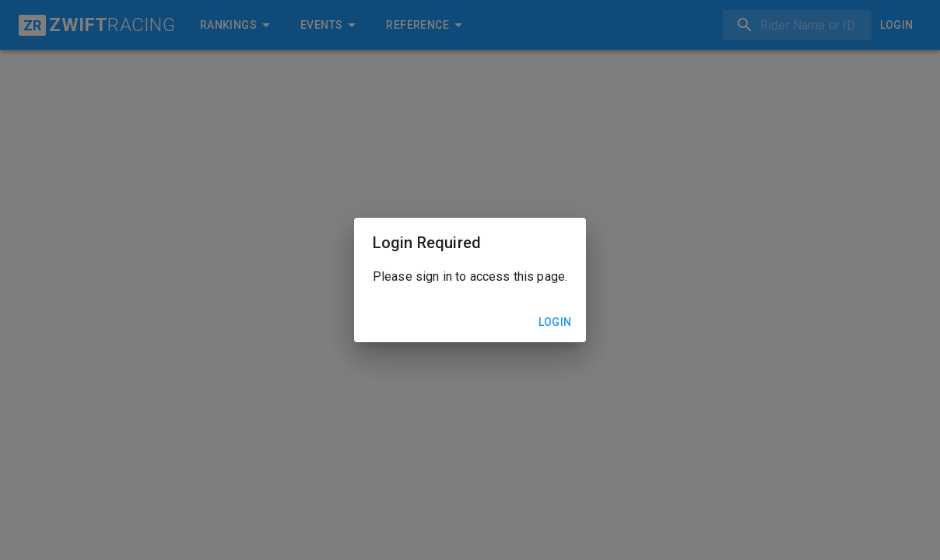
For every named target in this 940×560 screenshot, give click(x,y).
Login (555, 322)
